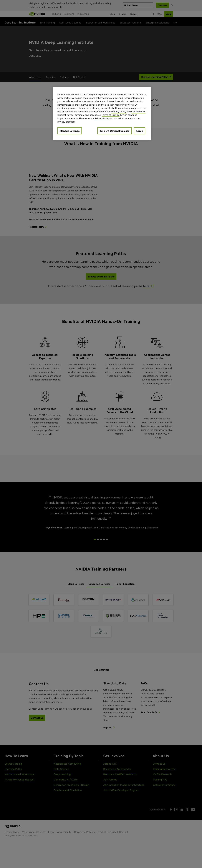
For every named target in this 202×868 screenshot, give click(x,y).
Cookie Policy (138, 112)
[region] (102, 113)
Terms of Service (111, 115)
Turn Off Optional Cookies (114, 131)
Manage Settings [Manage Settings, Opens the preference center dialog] (70, 131)
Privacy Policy (119, 112)
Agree (139, 131)
